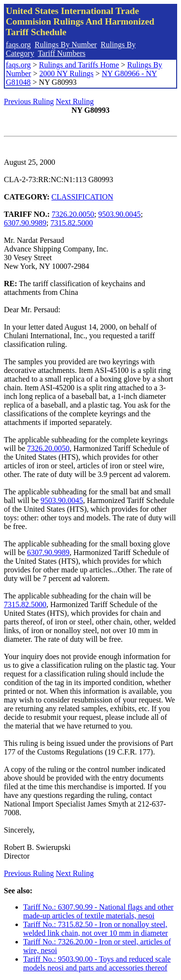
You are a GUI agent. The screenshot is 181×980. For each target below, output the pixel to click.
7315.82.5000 (71, 223)
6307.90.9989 (25, 223)
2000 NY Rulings (66, 73)
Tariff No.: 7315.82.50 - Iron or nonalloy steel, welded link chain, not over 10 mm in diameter (96, 929)
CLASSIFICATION (83, 197)
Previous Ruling (29, 101)
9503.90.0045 (120, 214)
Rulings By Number (66, 45)
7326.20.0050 (73, 214)
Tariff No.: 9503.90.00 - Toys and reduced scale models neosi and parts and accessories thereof (97, 963)
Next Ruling (75, 101)
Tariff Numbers (62, 53)
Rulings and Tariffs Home (79, 65)
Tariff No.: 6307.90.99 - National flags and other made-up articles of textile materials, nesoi (98, 911)
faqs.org (18, 45)
